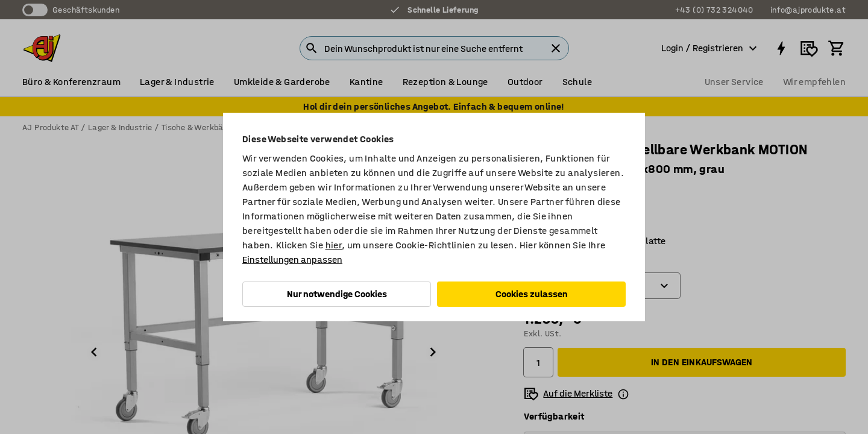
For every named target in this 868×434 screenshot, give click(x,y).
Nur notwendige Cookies (337, 294)
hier (334, 245)
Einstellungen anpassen (292, 259)
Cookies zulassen (532, 294)
